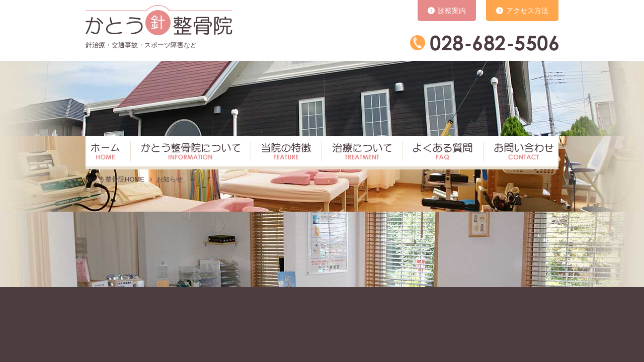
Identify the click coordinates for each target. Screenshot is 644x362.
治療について (359, 153)
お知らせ (170, 179)
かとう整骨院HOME (115, 179)
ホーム (107, 153)
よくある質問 (440, 153)
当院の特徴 (284, 153)
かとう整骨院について (188, 153)
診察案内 (452, 11)
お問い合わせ (519, 153)
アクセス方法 (527, 11)
